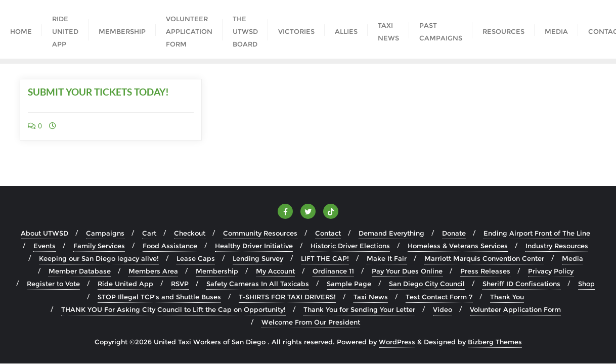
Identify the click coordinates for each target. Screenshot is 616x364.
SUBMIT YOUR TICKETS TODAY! (98, 92)
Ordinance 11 (333, 271)
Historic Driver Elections (350, 246)
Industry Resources (557, 246)
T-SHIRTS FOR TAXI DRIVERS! (287, 297)
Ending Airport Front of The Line (537, 233)
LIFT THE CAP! (325, 258)
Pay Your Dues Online (407, 271)
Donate (454, 233)
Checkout (190, 233)
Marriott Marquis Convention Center (484, 258)
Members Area (153, 271)
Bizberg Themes (495, 342)
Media (573, 258)
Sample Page (349, 284)
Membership (217, 271)
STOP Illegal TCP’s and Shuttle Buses (159, 297)
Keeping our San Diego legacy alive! (99, 258)
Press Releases (485, 271)
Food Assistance (170, 246)
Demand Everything (391, 233)
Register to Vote (53, 284)
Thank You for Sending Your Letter (359, 309)
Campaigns (105, 233)
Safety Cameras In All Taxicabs (258, 284)
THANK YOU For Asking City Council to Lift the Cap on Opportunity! (173, 309)
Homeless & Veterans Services (458, 246)
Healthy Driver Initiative (254, 246)
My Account (275, 271)
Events (45, 246)
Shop (586, 284)
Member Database (80, 271)
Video (443, 309)
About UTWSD (45, 233)
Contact (328, 233)
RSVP (180, 284)
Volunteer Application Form (515, 309)
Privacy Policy (551, 271)
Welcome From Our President (311, 322)
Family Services (99, 246)
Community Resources (260, 233)
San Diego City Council (427, 284)
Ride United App (125, 284)
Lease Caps (196, 258)
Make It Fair (387, 258)
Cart (149, 233)
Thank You (507, 297)
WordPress (397, 342)
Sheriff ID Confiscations (521, 284)
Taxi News (371, 297)
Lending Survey (258, 258)
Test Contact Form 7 (439, 297)
